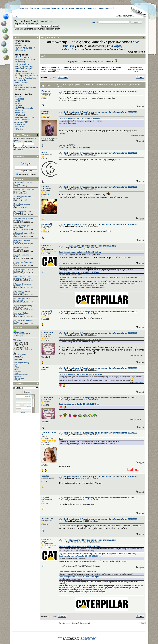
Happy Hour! (92, 8)
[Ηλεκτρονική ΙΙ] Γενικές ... (22, 248)
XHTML (88, 639)
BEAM (19, 106)
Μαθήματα (46, 8)
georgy (18, 184)
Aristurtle (20, 99)
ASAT (19, 103)
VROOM (20, 127)
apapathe (18, 371)
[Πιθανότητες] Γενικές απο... (23, 284)
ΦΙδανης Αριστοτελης (22, 363)
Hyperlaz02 (20, 293)
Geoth (17, 368)
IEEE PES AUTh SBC (23, 278)
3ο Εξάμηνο (86, 67)
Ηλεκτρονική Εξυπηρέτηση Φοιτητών (24, 72)
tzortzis (59, 69)
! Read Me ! (36, 8)
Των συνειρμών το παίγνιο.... (23, 197)
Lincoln (45, 186)
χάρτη (118, 46)
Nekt (17, 370)
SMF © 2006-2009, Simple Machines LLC (86, 637)
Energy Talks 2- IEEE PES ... (23, 277)
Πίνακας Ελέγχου (22, 135)
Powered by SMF (64, 637)
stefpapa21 (19, 376)
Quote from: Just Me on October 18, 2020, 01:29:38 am (79, 404)
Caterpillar (46, 245)
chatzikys (44, 69)
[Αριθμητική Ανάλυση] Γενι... (23, 299)
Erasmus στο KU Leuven (22, 313)
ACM (19, 97)
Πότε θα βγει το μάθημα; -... (23, 226)
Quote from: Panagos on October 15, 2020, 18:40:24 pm (79, 118)
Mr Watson (19, 307)
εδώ (138, 42)
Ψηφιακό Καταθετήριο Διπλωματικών (25, 79)
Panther (20, 129)
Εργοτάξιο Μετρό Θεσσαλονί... (24, 320)
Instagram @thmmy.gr (26, 87)
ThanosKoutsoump (21, 375)
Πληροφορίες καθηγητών (22, 291)
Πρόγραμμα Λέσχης (25, 66)
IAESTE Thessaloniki (26, 117)
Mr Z (17, 373)
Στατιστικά (18, 327)
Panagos (46, 91)
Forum (19, 43)
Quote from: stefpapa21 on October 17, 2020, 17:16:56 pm (80, 252)
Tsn (16, 366)
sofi (17, 257)
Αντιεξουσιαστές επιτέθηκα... (23, 182)
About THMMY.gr (106, 8)
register (48, 21)
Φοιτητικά (56, 8)
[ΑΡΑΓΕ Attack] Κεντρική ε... (23, 240)
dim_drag (18, 380)
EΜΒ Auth (21, 115)
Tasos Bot (19, 213)
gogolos (45, 476)
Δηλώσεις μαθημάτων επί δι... (24, 233)
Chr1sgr (45, 112)
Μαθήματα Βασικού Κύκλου (69, 67)
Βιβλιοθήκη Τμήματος (26, 59)
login (40, 21)
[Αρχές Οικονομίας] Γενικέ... (23, 211)
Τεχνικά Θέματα (68, 8)
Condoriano (47, 333)
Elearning (21, 62)
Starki (18, 199)
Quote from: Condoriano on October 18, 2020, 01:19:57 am (80, 374)
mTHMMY (21, 90)
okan (17, 322)
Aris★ (18, 242)
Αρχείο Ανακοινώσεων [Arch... (24, 269)
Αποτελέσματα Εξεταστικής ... (24, 262)
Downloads (25, 8)
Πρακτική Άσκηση (24, 69)
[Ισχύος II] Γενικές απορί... (22, 255)
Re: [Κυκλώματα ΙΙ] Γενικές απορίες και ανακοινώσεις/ (91, 246)
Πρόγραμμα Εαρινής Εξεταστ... (24, 219)
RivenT (65, 69)
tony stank (19, 249)
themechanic (19, 378)
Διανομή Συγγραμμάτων (27, 76)
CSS (93, 639)
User (17, 264)
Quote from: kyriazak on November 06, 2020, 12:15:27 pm (80, 556)
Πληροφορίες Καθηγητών (21, 84)
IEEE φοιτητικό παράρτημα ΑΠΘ (22, 121)
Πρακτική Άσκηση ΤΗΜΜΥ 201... (25, 190)
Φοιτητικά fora (23, 64)
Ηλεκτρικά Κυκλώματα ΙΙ (102, 67)
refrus (44, 152)
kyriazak (45, 497)
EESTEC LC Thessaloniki (20, 112)
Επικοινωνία (22, 50)
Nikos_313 (19, 220)
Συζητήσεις (81, 8)
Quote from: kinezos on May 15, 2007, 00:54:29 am (77, 267)
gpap (17, 365)
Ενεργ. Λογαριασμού (26, 48)
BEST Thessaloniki (25, 108)
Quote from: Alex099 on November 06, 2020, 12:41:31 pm (80, 546)
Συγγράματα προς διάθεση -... (24, 306)
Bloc (82, 639)
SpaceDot (21, 124)
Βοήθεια (69, 46)
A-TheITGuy (47, 519)
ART (18, 101)
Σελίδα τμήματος (24, 57)
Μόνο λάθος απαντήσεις (22, 204)
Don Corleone (21, 191)
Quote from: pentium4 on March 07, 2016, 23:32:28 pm (79, 272)
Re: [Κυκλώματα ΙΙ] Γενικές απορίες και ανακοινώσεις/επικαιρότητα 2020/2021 (100, 91)
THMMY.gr (45, 67)
